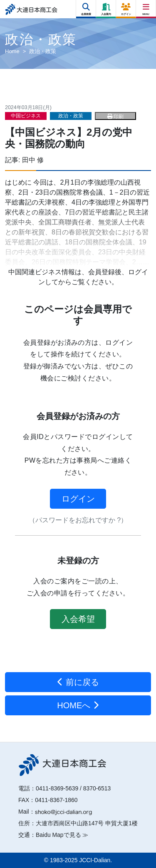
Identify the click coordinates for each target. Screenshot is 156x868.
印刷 (115, 117)
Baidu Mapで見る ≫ (62, 835)
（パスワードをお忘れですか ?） (78, 520)
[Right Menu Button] (146, 7)
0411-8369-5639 (57, 788)
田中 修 (33, 160)
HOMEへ (78, 705)
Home (12, 51)
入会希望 (78, 619)
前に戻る (78, 682)
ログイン (78, 499)
